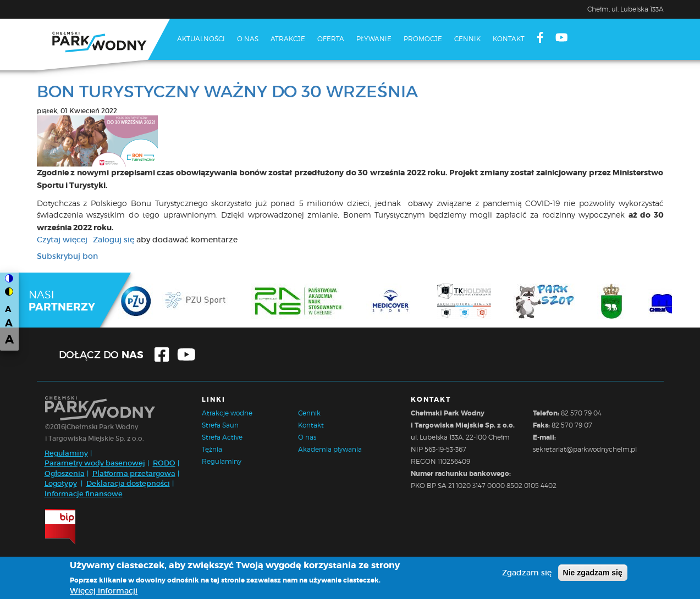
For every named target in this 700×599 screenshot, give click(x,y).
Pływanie (374, 39)
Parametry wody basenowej (95, 463)
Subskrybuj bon (67, 256)
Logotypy (61, 483)
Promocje (423, 39)
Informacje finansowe (84, 494)
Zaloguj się (114, 240)
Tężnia (212, 449)
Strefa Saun (220, 425)
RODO (164, 463)
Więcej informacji (104, 592)
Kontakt (509, 39)
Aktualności (201, 39)
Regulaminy (66, 453)
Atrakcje (288, 39)
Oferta (331, 39)
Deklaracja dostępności (128, 483)
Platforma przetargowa (134, 473)
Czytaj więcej (62, 240)
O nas (248, 39)
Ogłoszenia (65, 473)
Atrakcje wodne (227, 413)
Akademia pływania (330, 449)
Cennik (467, 39)
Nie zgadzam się (593, 574)
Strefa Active (222, 437)
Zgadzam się (527, 574)
